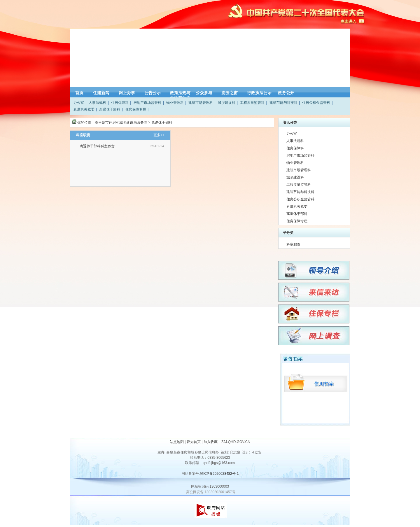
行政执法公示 (259, 93)
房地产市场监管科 (147, 103)
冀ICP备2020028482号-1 (219, 474)
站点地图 (177, 442)
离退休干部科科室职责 (98, 146)
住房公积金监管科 (316, 103)
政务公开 (286, 93)
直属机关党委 (84, 109)
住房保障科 (120, 103)
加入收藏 (211, 442)
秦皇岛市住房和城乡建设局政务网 (121, 122)
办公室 (79, 103)
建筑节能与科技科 (283, 103)
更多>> (159, 135)
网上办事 (127, 93)
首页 (79, 93)
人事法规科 (97, 103)
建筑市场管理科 (201, 103)
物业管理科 (175, 103)
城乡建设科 (227, 103)
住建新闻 (101, 93)
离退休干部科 (110, 109)
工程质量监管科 (252, 103)
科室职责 (293, 244)
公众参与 (204, 93)
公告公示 (153, 93)
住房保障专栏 (136, 109)
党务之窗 (230, 93)
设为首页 (194, 442)
